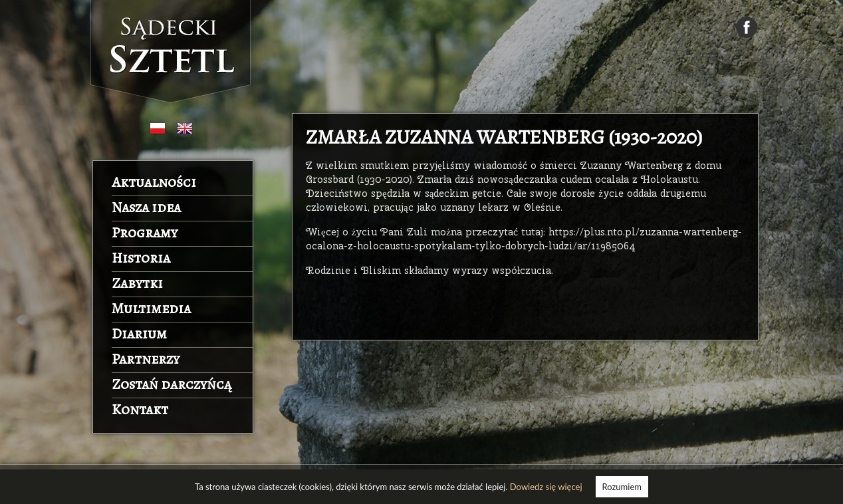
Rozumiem (622, 487)
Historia (141, 258)
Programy (145, 233)
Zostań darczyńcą (172, 384)
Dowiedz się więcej (546, 487)
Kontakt (140, 410)
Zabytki (137, 283)
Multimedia (151, 309)
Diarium (139, 334)
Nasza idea (146, 207)
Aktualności (154, 182)
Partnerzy (146, 359)
